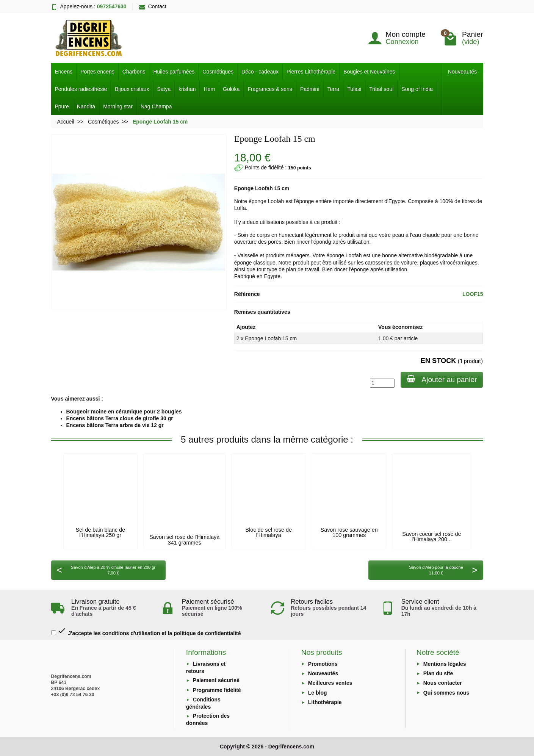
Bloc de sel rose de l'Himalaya (269, 532)
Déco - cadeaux (260, 72)
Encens (64, 72)
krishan (187, 89)
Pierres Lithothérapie (311, 72)
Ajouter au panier (442, 379)
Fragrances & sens (270, 89)
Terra (334, 89)
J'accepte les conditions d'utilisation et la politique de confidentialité (146, 631)
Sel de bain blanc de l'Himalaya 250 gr (100, 532)
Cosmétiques (218, 72)
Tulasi (354, 89)
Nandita (86, 106)
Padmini (310, 89)
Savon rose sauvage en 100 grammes (349, 532)
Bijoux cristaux (132, 89)
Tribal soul (381, 89)
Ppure (62, 106)
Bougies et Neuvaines (369, 72)
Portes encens (97, 72)
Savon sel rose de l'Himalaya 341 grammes (184, 540)
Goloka (231, 89)
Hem (209, 89)
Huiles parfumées (174, 72)
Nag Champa (156, 106)
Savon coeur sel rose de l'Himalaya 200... (431, 537)
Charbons (134, 72)
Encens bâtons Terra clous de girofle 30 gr (120, 418)
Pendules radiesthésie (81, 89)
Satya (164, 89)
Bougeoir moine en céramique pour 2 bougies (124, 412)
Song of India (417, 89)
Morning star (118, 106)
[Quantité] (382, 383)
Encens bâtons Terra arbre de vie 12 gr (115, 425)
